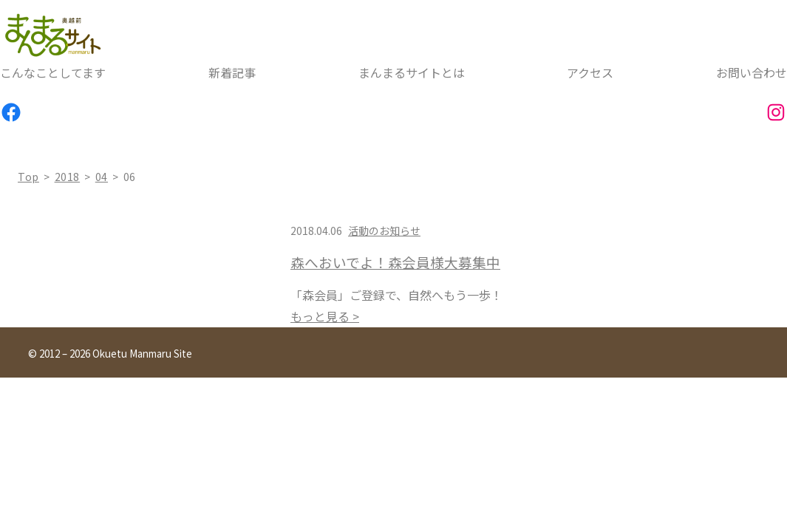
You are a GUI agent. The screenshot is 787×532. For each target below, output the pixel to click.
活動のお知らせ (384, 231)
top (28, 177)
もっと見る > (325, 316)
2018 (68, 177)
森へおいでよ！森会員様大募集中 (395, 262)
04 (102, 177)
